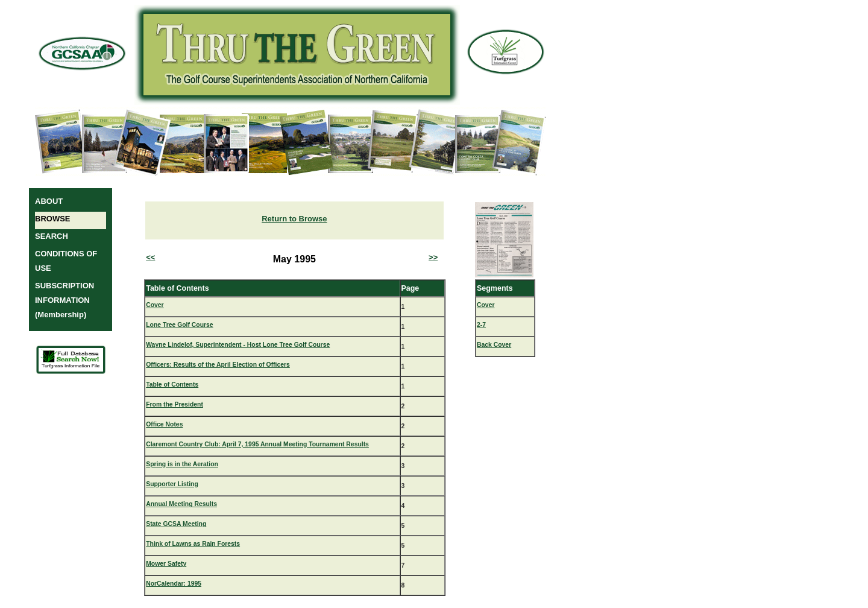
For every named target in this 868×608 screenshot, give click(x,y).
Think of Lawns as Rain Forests (193, 544)
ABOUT (49, 201)
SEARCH (52, 236)
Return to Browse (294, 219)
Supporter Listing (172, 484)
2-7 (481, 325)
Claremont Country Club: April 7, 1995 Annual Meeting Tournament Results (257, 444)
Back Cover (494, 345)
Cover (155, 305)
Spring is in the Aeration (182, 464)
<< (150, 257)
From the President (175, 404)
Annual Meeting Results (181, 504)
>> (433, 257)
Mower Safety (166, 564)
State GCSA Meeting (176, 524)
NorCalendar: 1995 (174, 584)
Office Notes (164, 424)
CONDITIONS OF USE (66, 261)
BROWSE (53, 219)
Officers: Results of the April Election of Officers (218, 365)
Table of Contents (172, 385)
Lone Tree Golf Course (179, 325)
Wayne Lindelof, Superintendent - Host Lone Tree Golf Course (238, 345)
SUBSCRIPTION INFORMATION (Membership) (64, 300)
